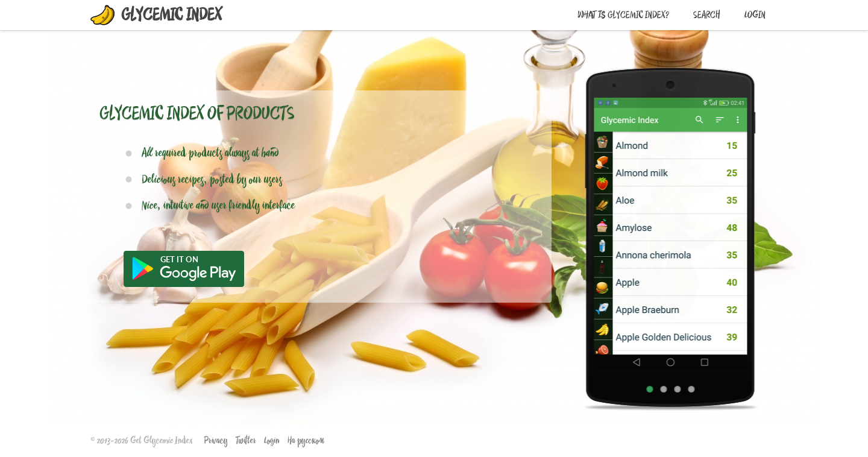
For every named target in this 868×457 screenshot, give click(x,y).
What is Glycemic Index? (623, 15)
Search (707, 15)
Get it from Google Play (184, 269)
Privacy (216, 441)
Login (755, 15)
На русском (306, 441)
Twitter (246, 441)
